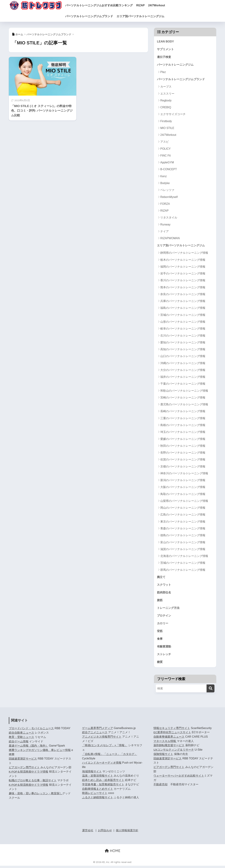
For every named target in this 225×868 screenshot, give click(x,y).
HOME (113, 853)
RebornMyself (169, 197)
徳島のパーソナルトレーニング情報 (183, 536)
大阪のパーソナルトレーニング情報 (183, 488)
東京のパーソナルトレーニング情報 (183, 522)
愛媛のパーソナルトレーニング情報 (183, 440)
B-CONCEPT (169, 170)
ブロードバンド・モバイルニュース (31, 731)
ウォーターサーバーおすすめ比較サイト (179, 778)
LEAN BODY (166, 41)
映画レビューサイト (95, 795)
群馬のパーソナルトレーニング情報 (183, 571)
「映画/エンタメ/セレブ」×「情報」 (105, 748)
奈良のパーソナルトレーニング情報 (183, 295)
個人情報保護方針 (127, 833)
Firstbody (166, 122)
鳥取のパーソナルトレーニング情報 (183, 495)
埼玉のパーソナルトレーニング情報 (183, 433)
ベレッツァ (167, 191)
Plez (163, 73)
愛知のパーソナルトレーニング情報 (183, 343)
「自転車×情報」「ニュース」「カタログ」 (110, 756)
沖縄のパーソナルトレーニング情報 (183, 364)
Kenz (163, 177)
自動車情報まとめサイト (98, 791)
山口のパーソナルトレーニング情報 (183, 357)
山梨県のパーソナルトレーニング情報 (184, 502)
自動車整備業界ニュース (169, 739)
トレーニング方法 (169, 609)
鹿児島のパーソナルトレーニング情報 (184, 405)
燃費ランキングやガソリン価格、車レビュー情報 (40, 752)
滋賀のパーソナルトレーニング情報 (183, 550)
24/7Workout (162, 5)
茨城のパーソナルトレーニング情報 (183, 564)
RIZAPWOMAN (170, 239)
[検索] (210, 691)
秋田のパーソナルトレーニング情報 (183, 446)
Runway (165, 225)
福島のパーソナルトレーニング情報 (183, 309)
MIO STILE (167, 129)
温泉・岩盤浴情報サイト (98, 778)
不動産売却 (160, 787)
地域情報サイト (92, 774)
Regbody (166, 101)
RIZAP (146, 5)
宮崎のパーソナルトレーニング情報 (183, 398)
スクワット (164, 586)
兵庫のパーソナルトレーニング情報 (183, 302)
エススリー (167, 94)
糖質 (160, 664)
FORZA (165, 204)
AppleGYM (167, 163)
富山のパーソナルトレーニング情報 (183, 543)
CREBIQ (166, 108)
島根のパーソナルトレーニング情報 (183, 426)
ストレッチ (164, 656)
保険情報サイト (163, 756)
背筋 (160, 633)
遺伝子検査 (164, 57)
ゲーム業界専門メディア (98, 730)
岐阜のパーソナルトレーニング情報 (183, 329)
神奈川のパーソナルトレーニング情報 (184, 474)
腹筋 (160, 601)
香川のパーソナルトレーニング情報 (183, 281)
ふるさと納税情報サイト (98, 800)
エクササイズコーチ (173, 115)
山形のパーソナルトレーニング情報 (183, 322)
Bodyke (165, 184)
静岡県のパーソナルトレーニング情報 (184, 254)
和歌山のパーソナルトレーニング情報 (184, 391)
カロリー (163, 625)
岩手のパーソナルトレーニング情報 (183, 274)
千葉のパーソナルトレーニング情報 (183, 385)
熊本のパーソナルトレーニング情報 (183, 288)
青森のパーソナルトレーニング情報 (183, 529)
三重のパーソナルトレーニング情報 (183, 419)
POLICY (165, 149)
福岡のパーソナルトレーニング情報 (183, 267)
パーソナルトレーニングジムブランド (94, 16)
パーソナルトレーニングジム (176, 65)
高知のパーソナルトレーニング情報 (183, 350)
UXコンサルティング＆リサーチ (174, 752)
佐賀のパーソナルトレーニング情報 (183, 460)
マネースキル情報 (165, 743)
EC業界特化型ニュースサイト (172, 735)
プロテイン (164, 617)
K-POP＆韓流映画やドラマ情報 (29, 774)
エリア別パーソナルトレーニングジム (146, 16)
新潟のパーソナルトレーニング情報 (183, 481)
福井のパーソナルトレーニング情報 (183, 378)
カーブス (166, 87)
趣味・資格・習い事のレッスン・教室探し (36, 796)
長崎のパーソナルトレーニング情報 (183, 412)
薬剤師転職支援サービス (169, 748)
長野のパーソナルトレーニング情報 (183, 453)
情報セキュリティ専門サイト (172, 730)
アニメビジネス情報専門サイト (102, 739)
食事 (160, 641)
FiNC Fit (165, 156)
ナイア (165, 232)
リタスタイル (169, 218)
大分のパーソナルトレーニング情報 (183, 371)
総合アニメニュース (95, 735)
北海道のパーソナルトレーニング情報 (184, 557)
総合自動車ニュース (21, 735)
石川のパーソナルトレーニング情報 (183, 336)
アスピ (165, 142)
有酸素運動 (164, 648)
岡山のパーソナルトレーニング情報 (183, 509)
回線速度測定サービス (23, 761)
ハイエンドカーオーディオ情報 (102, 765)
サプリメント (166, 49)
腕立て (161, 578)
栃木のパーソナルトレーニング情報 (183, 260)
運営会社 (88, 833)
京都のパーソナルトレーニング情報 (183, 467)
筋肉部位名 (164, 593)
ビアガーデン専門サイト (24, 770)
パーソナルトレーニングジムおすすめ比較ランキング (104, 5)
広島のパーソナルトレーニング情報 (183, 515)
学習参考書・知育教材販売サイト (103, 787)
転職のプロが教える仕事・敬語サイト (33, 783)
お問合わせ (105, 833)
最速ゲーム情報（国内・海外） (28, 748)
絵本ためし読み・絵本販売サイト (103, 782)
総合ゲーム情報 (19, 744)
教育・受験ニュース (21, 739)
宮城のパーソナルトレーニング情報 (183, 316)
